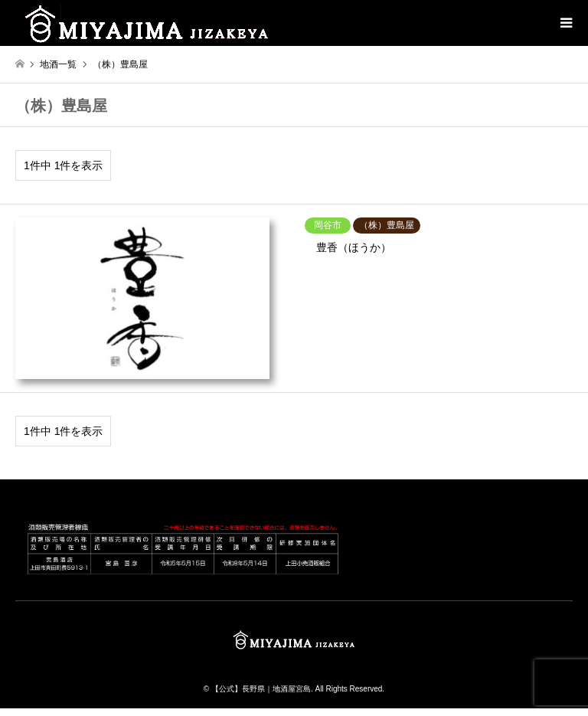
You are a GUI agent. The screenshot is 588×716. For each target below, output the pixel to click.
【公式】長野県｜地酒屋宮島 (261, 689)
